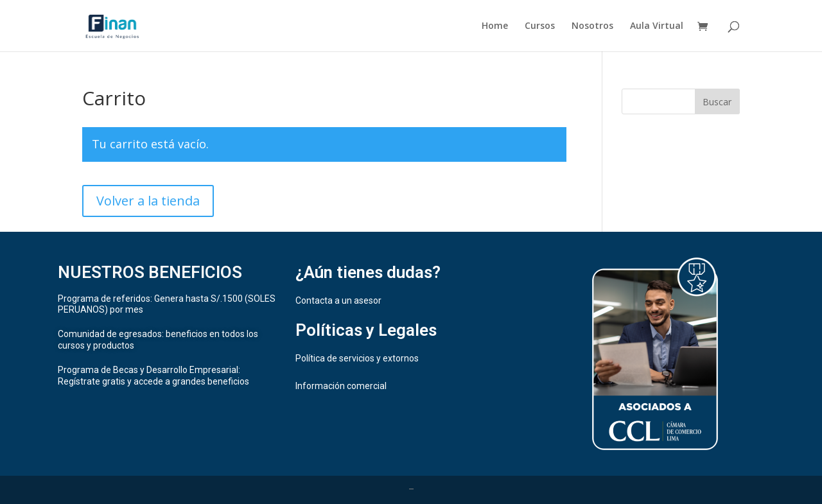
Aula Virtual (657, 26)
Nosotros (592, 26)
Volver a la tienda (148, 201)
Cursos (540, 26)
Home (495, 26)
